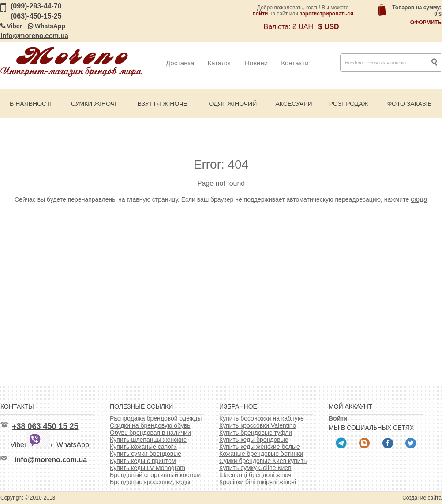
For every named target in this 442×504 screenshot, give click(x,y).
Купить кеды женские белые (260, 447)
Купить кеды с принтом (143, 461)
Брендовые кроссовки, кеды (150, 482)
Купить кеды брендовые (254, 440)
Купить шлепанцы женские (148, 440)
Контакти (295, 63)
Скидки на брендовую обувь (150, 425)
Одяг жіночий (233, 104)
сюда (419, 199)
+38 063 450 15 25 (45, 426)
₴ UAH (303, 27)
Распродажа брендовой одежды (156, 418)
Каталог (219, 63)
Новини (256, 63)
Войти (338, 418)
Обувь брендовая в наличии (150, 433)
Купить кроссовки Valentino (258, 425)
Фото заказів (410, 104)
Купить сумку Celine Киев (255, 468)
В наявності (31, 104)
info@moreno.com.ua (34, 36)
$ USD (329, 27)
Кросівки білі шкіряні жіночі (258, 482)
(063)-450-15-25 (36, 16)
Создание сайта (422, 498)
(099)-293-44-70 (36, 6)
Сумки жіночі (94, 104)
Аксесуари (294, 104)
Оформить (426, 23)
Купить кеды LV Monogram (148, 468)
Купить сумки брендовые (146, 454)
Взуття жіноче (163, 104)
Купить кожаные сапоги (143, 447)
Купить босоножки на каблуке (262, 418)
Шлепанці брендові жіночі (256, 475)
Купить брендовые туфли (256, 433)
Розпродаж (349, 104)
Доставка (180, 63)
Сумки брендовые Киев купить (263, 461)
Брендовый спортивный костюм (155, 475)
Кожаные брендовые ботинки (261, 454)
